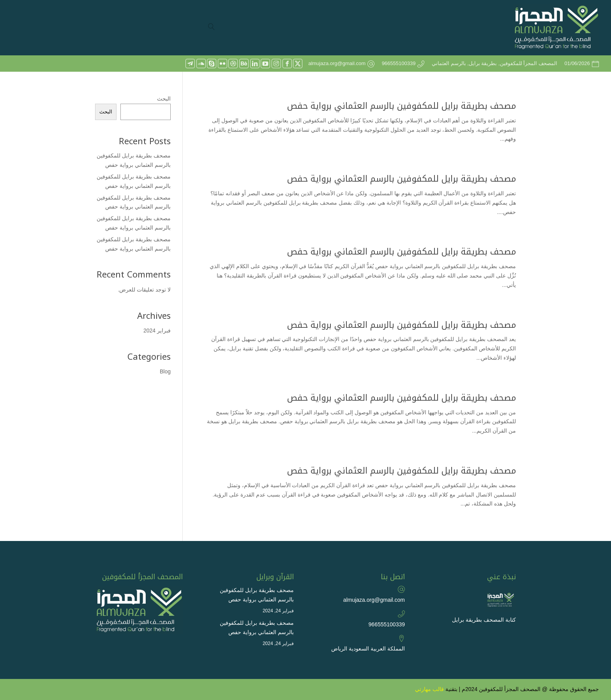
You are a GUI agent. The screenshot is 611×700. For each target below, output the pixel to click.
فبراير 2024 (157, 331)
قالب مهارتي (429, 689)
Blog (165, 371)
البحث (164, 99)
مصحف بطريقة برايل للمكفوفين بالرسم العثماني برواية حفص (402, 106)
